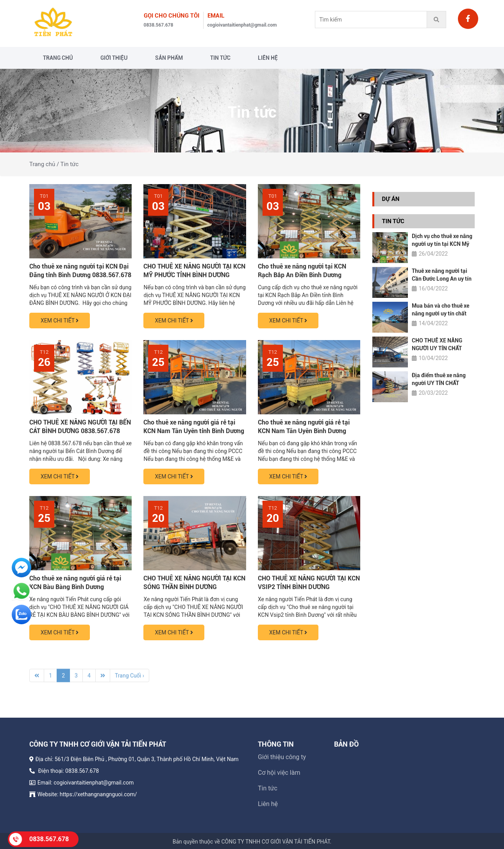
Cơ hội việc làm (279, 776)
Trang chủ (58, 58)
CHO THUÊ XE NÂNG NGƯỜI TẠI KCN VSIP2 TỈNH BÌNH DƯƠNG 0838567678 (309, 587)
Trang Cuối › (130, 679)
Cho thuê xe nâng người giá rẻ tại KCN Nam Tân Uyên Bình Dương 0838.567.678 (304, 431)
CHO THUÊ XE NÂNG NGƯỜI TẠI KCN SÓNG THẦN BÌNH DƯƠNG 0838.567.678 (194, 587)
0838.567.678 (159, 25)
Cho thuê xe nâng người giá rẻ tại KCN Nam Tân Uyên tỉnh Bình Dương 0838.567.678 (194, 431)
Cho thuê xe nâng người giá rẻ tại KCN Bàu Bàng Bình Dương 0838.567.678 (75, 587)
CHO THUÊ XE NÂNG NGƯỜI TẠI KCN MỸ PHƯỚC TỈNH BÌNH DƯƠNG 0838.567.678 (194, 275)
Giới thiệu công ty (282, 760)
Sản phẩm (169, 58)
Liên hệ (268, 58)
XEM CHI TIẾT (60, 321)
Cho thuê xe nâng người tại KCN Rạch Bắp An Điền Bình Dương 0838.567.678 (302, 275)
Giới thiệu (114, 58)
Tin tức (220, 58)
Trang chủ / (44, 164)
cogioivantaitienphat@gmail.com (242, 25)
